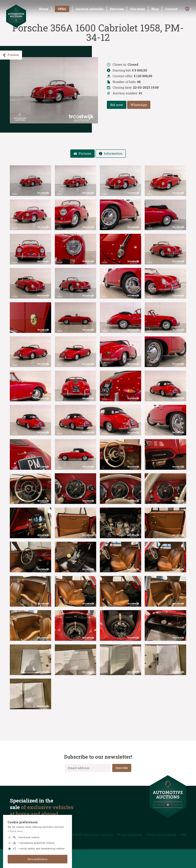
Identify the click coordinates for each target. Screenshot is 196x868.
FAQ (183, 835)
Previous (11, 55)
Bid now (117, 105)
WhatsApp (139, 105)
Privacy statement (130, 835)
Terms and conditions (161, 835)
